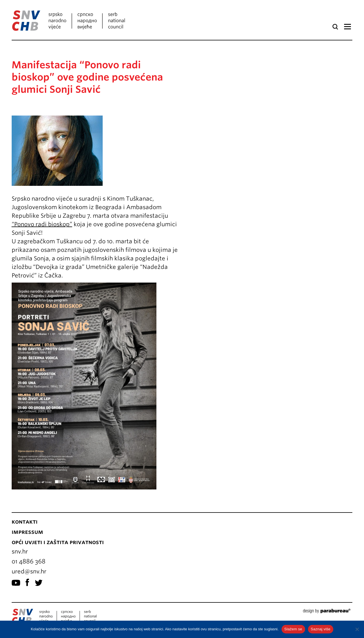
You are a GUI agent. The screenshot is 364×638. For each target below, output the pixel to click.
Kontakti (25, 522)
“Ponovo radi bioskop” (42, 224)
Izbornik (347, 27)
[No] (357, 629)
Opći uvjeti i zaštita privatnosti (58, 542)
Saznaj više (321, 629)
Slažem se (293, 629)
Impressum (27, 532)
